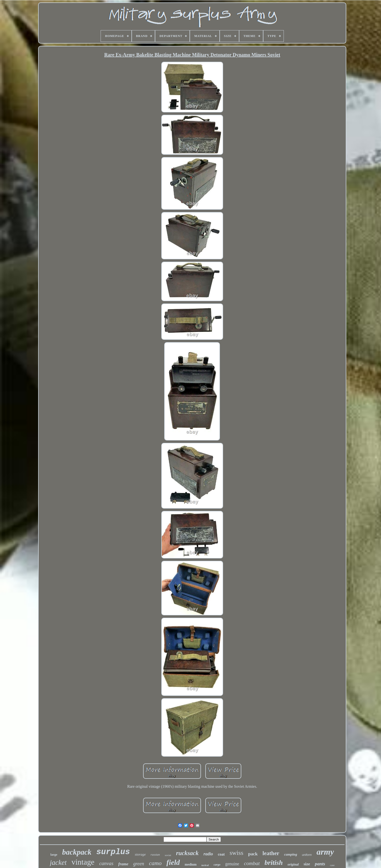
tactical (205, 865)
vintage (83, 862)
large (54, 855)
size (307, 864)
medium (191, 864)
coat (221, 854)
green (139, 864)
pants (320, 864)
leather (271, 853)
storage (140, 854)
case (332, 865)
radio (208, 854)
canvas (106, 863)
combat (252, 863)
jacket (58, 862)
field (173, 862)
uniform (307, 855)
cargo (217, 865)
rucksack (187, 853)
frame (123, 864)
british (274, 863)
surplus (113, 852)
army (325, 852)
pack (253, 854)
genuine (232, 864)
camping (290, 854)
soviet (168, 855)
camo (155, 863)
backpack (77, 852)
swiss (236, 853)
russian (155, 855)
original (293, 864)
